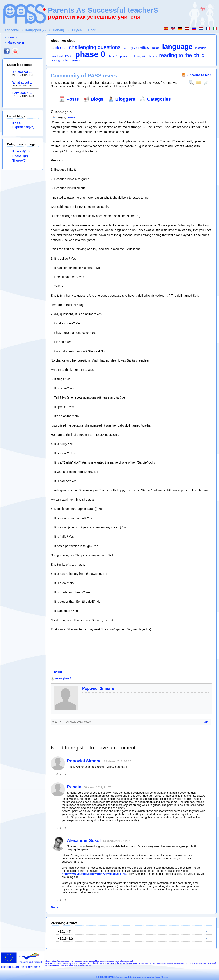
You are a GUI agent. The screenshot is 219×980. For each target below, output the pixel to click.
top (207, 722)
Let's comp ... (22, 93)
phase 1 (113, 56)
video (66, 60)
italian (156, 48)
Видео (77, 30)
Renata (74, 787)
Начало (13, 37)
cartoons (59, 48)
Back (54, 907)
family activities (136, 48)
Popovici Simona (98, 688)
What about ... (23, 82)
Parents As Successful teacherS (103, 10)
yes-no (76, 60)
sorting (56, 60)
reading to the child (182, 55)
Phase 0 (72, 117)
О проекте (11, 30)
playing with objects (145, 56)
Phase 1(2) (20, 156)
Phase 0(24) (21, 151)
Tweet (58, 672)
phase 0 (90, 54)
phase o (125, 56)
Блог (92, 30)
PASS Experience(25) (23, 125)
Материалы (16, 42)
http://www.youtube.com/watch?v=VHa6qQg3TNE (94, 874)
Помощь (59, 30)
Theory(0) (19, 161)
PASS (69, 56)
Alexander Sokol (84, 840)
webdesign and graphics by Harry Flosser (147, 977)
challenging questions (95, 47)
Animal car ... (22, 72)
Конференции (36, 30)
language (177, 47)
